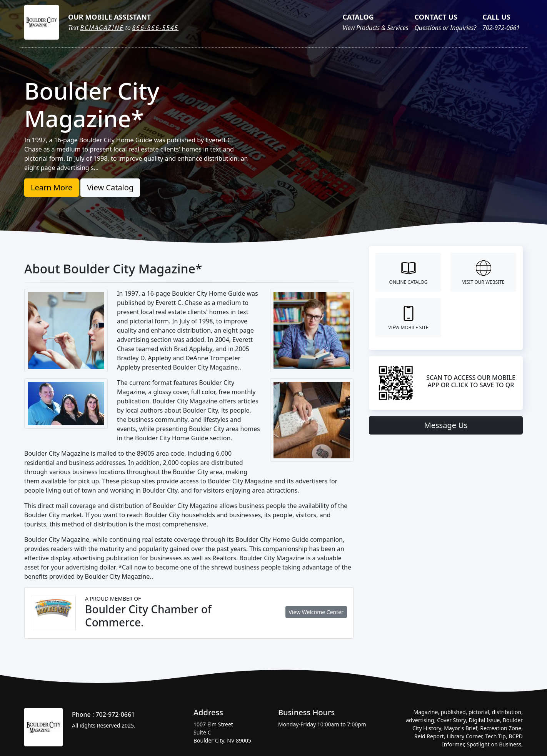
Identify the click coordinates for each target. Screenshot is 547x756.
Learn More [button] (52, 187)
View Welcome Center (316, 612)
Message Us (446, 425)
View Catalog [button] (110, 187)
